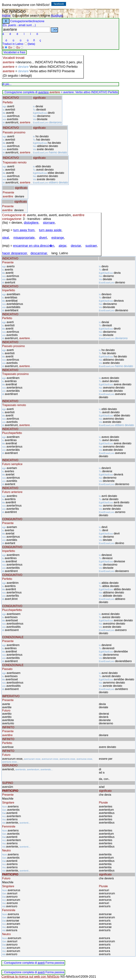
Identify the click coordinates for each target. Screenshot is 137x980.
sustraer (91, 246)
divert (43, 238)
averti (41, 963)
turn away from (24, 230)
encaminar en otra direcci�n (34, 246)
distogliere (31, 223)
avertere (43, 92)
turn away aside (50, 230)
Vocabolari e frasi (14, 52)
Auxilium (57, 16)
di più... (7, 84)
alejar (63, 246)
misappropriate (24, 238)
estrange (58, 238)
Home (6, 16)
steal (6, 238)
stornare (49, 223)
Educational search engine (31, 16)
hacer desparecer (15, 253)
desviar (76, 246)
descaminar (39, 253)
